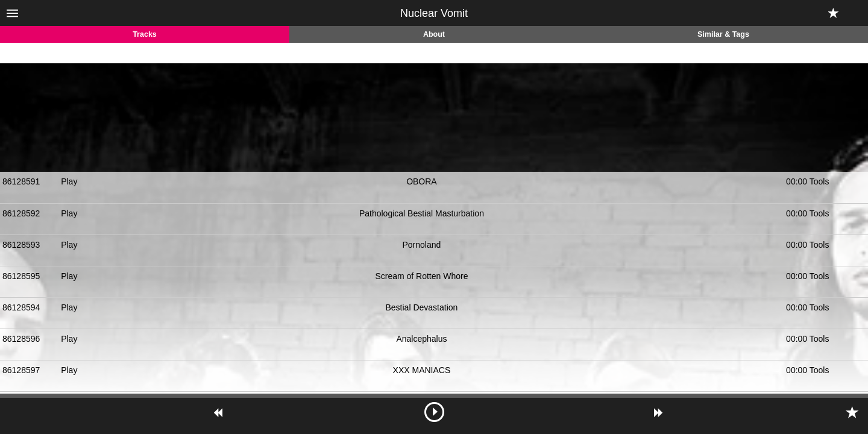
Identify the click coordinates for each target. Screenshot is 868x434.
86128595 (21, 276)
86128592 (21, 213)
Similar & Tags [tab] (723, 34)
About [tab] (434, 34)
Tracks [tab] (145, 34)
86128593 (21, 245)
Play (69, 181)
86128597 (21, 370)
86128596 (21, 339)
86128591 (21, 181)
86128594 (21, 307)
